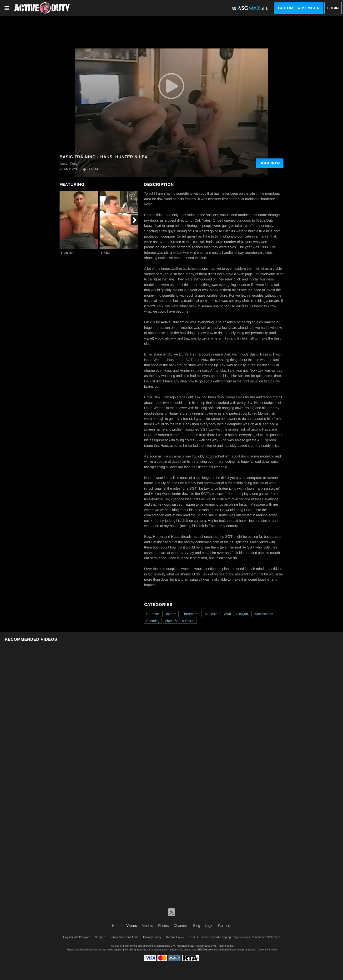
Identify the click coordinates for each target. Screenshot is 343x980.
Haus (106, 253)
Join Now (270, 163)
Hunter (68, 253)
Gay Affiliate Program (77, 937)
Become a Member (299, 8)
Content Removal (267, 950)
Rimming (153, 621)
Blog (197, 926)
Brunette (153, 614)
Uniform (171, 614)
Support (100, 937)
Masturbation (263, 614)
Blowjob (242, 614)
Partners (225, 926)
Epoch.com (87, 950)
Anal (227, 614)
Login (333, 8)
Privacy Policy (152, 937)
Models (147, 926)
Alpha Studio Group (180, 621)
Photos (163, 926)
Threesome (191, 614)
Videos (132, 926)
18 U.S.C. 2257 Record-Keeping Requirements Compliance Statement (235, 937)
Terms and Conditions (124, 937)
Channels (181, 926)
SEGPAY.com (205, 950)
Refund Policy (175, 937)
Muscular (212, 614)
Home (117, 926)
